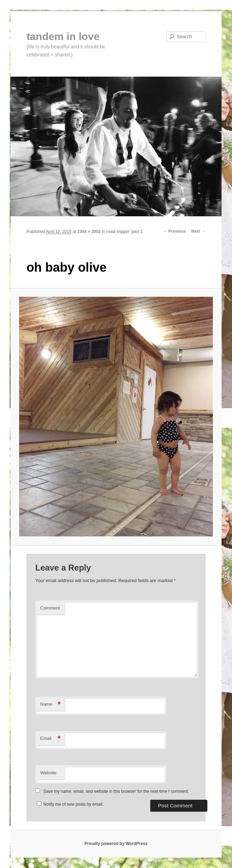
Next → (198, 231)
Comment (50, 608)
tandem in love (63, 36)
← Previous (175, 231)
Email (51, 739)
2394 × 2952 (89, 232)
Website (49, 773)
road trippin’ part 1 (124, 232)
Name (51, 704)
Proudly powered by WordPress (116, 844)
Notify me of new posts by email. (74, 804)
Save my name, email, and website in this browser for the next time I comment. (116, 791)
